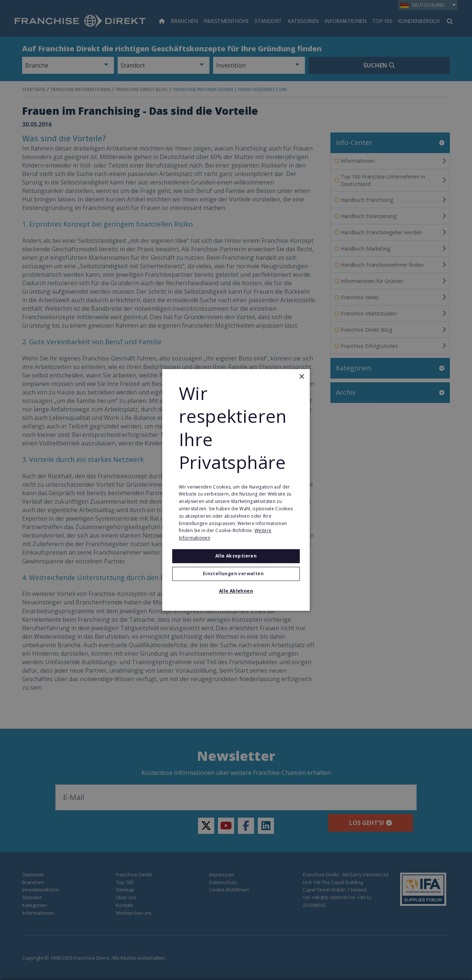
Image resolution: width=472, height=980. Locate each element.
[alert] (236, 490)
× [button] (301, 377)
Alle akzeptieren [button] (236, 556)
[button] (236, 574)
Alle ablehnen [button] (236, 591)
